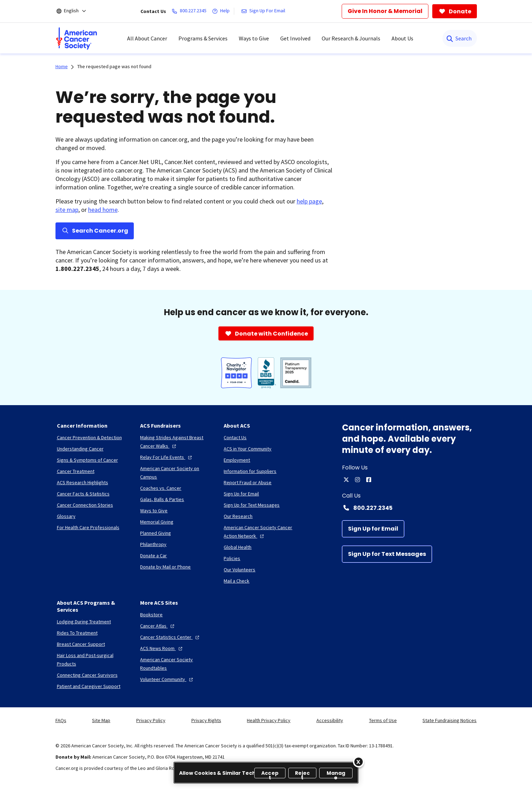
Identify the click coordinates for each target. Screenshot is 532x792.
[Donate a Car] (153, 556)
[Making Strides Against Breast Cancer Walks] (176, 442)
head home (103, 210)
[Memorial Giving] (157, 522)
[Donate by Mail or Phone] (165, 567)
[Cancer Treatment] (76, 471)
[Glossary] (66, 516)
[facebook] (369, 480)
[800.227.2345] (191, 11)
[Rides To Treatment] (77, 633)
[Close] (359, 762)
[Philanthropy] (153, 544)
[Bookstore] (151, 615)
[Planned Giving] (156, 533)
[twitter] (346, 480)
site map (67, 210)
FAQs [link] (61, 720)
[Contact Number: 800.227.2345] (409, 508)
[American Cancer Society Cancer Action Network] (260, 532)
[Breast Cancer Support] (81, 644)
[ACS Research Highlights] (83, 482)
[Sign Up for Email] (373, 529)
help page (309, 201)
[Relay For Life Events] (167, 457)
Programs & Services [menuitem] (203, 38)
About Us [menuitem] (402, 38)
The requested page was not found (114, 66)
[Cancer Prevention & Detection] (89, 437)
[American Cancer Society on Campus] (176, 473)
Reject (303, 774)
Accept (270, 774)
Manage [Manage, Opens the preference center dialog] (336, 774)
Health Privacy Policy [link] (269, 720)
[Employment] (237, 460)
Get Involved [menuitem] (295, 38)
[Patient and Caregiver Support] (89, 686)
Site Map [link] (101, 720)
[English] (76, 11)
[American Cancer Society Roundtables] (176, 664)
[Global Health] (238, 547)
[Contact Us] (235, 437)
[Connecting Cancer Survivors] (87, 675)
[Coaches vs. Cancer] (161, 488)
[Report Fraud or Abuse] (248, 482)
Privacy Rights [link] (206, 720)
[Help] (222, 11)
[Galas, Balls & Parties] (162, 499)
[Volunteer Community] (167, 679)
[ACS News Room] (162, 648)
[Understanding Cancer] (80, 449)
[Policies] (232, 558)
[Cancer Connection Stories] (85, 505)
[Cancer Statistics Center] (170, 637)
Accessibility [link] (330, 720)
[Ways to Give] (154, 511)
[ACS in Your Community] (248, 449)
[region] (266, 773)
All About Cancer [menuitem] (147, 38)
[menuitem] (77, 38)
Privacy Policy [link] (151, 720)
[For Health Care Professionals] (88, 527)
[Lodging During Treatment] (84, 622)
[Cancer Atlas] (158, 626)
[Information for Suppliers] (250, 471)
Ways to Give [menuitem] (254, 38)
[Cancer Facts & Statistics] (83, 494)
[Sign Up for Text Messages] (387, 554)
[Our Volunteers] (239, 570)
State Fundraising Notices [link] (449, 720)
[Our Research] (238, 516)
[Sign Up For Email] (265, 11)
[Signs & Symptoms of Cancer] (87, 460)
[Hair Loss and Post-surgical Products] (93, 660)
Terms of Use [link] (383, 720)
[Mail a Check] (237, 581)
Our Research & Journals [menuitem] (351, 38)
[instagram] (357, 480)
